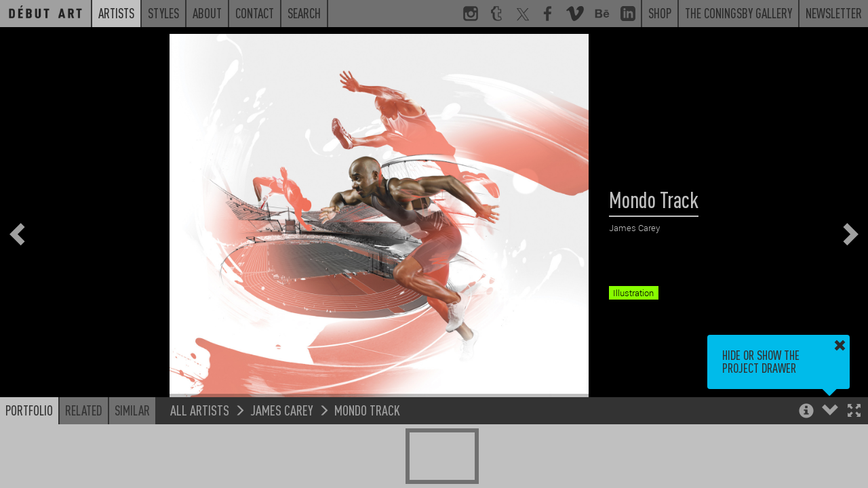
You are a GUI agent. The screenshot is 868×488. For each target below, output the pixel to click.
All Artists (200, 410)
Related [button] (84, 410)
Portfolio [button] (29, 410)
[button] (854, 412)
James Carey (282, 410)
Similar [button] (132, 410)
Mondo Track (367, 410)
